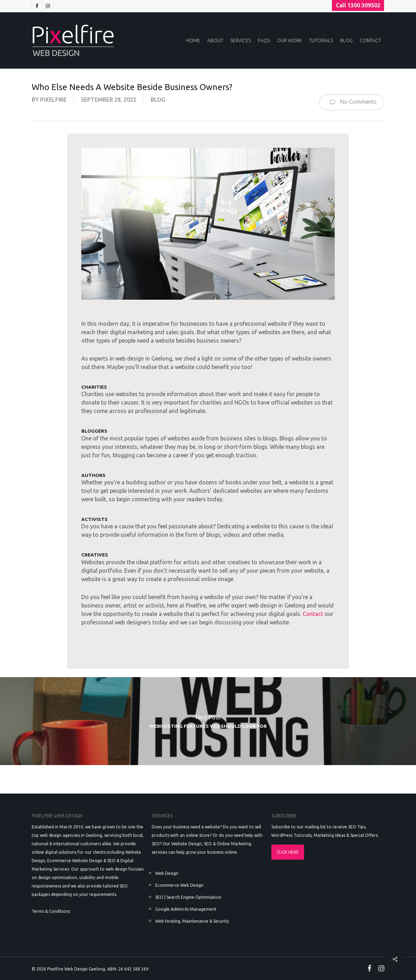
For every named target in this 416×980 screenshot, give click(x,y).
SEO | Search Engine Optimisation (188, 897)
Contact (313, 614)
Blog (158, 100)
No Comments (352, 102)
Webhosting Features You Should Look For (208, 721)
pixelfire (53, 100)
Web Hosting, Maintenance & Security (192, 921)
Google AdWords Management (186, 909)
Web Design (167, 873)
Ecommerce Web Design (179, 885)
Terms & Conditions (51, 911)
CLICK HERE (288, 852)
